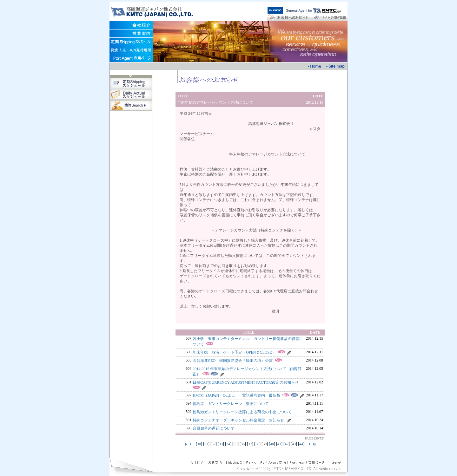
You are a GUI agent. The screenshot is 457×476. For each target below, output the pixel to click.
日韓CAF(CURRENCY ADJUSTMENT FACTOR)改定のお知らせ (246, 382)
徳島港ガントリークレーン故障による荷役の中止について (242, 412)
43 (294, 444)
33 (221, 444)
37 (250, 444)
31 (206, 444)
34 (228, 444)
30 (199, 444)
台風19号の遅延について (214, 428)
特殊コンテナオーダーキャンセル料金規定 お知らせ (238, 420)
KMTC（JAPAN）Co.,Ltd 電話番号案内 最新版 (236, 395)
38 (257, 444)
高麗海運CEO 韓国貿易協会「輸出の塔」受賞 (233, 361)
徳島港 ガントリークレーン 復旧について (231, 404)
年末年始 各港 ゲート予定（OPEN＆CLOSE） (234, 352)
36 (243, 444)
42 (287, 444)
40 (272, 444)
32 (214, 444)
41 (279, 444)
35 (235, 444)
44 (301, 444)
